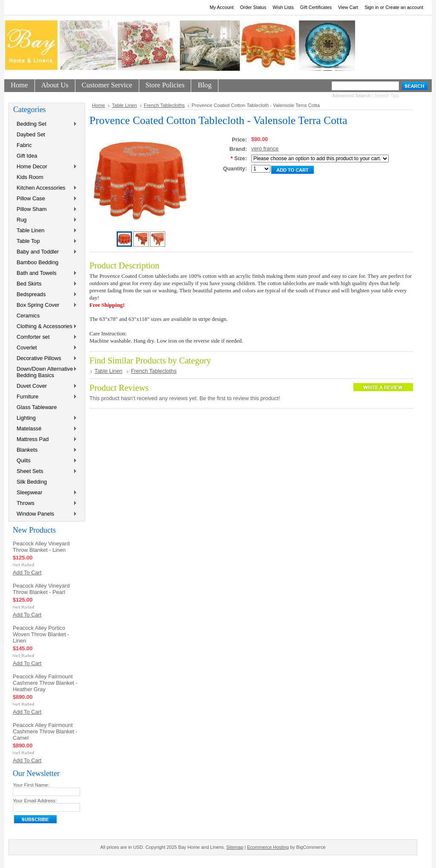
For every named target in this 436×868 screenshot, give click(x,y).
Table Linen (45, 231)
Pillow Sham (45, 209)
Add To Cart (27, 572)
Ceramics (28, 316)
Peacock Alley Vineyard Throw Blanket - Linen (41, 547)
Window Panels (45, 514)
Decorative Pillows (45, 359)
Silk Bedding (32, 482)
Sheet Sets (45, 471)
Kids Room (30, 177)
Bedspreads (45, 295)
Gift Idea (27, 156)
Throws (45, 503)
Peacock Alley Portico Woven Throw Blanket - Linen (41, 634)
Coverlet (45, 348)
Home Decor (45, 167)
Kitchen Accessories (45, 188)
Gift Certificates (316, 7)
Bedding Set (45, 124)
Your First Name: (31, 785)
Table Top (45, 241)
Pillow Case (45, 199)
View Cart (348, 7)
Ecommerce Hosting (268, 847)
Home (99, 105)
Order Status (253, 7)
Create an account (404, 7)
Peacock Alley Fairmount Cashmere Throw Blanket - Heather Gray (45, 683)
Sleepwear (45, 493)
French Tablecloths (164, 105)
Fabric (24, 145)
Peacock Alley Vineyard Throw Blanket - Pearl (41, 589)
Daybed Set (31, 134)
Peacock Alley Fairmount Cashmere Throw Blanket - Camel (45, 731)
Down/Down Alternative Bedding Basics (45, 372)
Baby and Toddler (45, 252)
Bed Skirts (45, 284)
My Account (221, 7)
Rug (45, 220)
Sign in (371, 7)
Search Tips (387, 95)
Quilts (45, 461)
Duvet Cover (45, 386)
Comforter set (45, 337)
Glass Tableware (37, 407)
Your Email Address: (35, 801)
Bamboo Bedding (37, 262)
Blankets (45, 450)
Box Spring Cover (45, 305)
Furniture (45, 397)
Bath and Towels (45, 273)
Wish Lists (283, 7)
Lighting (45, 418)
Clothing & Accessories (45, 327)
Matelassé (45, 429)
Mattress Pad (45, 440)
